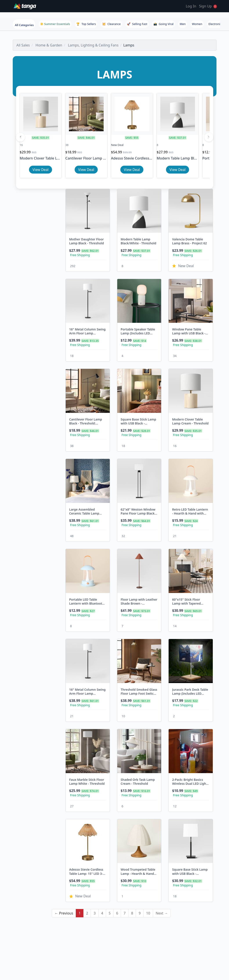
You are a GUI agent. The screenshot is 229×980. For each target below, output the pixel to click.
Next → (162, 874)
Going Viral (163, 24)
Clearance (111, 24)
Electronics (216, 24)
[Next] (209, 137)
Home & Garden (49, 45)
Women (197, 24)
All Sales (23, 45)
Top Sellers (86, 24)
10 (148, 874)
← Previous (64, 874)
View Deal (41, 170)
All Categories (24, 25)
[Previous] (20, 137)
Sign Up (205, 6)
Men (183, 24)
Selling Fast (137, 24)
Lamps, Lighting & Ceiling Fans (93, 45)
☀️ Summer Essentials (55, 24)
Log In (191, 6)
